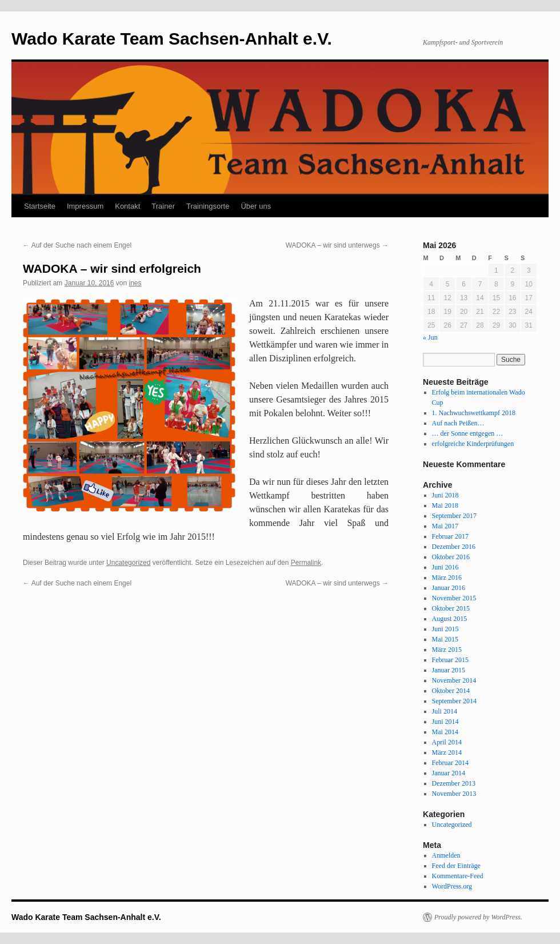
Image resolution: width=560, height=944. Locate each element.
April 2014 (447, 742)
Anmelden (446, 855)
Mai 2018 (445, 505)
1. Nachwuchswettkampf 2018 (474, 413)
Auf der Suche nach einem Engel (77, 245)
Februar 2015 (450, 660)
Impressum (85, 206)
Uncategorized (128, 563)
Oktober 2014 (451, 691)
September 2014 (454, 701)
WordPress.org (452, 886)
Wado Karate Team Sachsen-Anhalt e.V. (172, 39)
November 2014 (454, 680)
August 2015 (450, 619)
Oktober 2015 (451, 608)
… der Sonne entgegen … (468, 433)
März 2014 (447, 752)
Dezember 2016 (454, 547)
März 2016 (447, 577)
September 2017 (454, 516)
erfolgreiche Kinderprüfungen (473, 444)
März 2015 (447, 650)
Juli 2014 (445, 711)
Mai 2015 (445, 639)
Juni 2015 (445, 629)
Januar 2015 (449, 670)
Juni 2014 (445, 722)
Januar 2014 (449, 773)
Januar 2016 (449, 588)
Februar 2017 (450, 536)
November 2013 (454, 794)
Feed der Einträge (456, 866)
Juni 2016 (445, 567)
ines (135, 283)
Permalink (306, 563)
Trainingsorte (208, 206)
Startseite (40, 206)
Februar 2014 (450, 763)
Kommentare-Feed (458, 876)
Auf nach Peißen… (458, 423)
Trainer (163, 206)
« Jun (430, 337)
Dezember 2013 (454, 783)
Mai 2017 (445, 526)
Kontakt (127, 206)
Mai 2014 (445, 732)
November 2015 (454, 598)
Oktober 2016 (451, 557)
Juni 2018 (445, 495)
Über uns (256, 206)
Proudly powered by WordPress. (478, 917)
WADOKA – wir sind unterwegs (337, 245)
